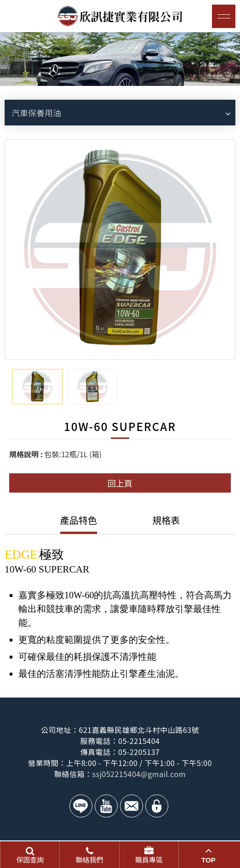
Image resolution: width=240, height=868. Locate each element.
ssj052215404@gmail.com (139, 774)
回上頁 (120, 483)
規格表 (166, 520)
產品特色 (79, 520)
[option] (120, 59)
